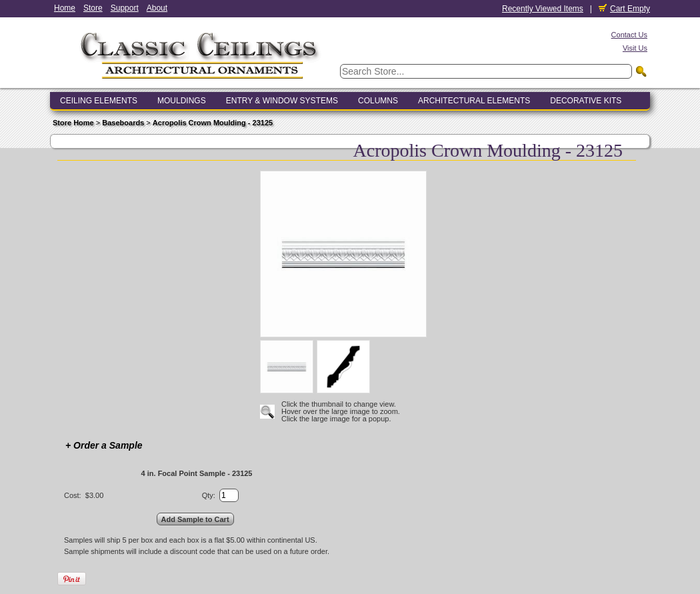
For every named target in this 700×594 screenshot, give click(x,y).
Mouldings (182, 101)
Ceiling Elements (99, 101)
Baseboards (123, 123)
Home (65, 8)
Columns (378, 101)
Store (93, 8)
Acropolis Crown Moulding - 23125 (213, 123)
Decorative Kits (586, 101)
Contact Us (629, 35)
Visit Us (635, 48)
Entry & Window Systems (282, 101)
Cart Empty (624, 9)
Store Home (73, 123)
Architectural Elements (474, 101)
